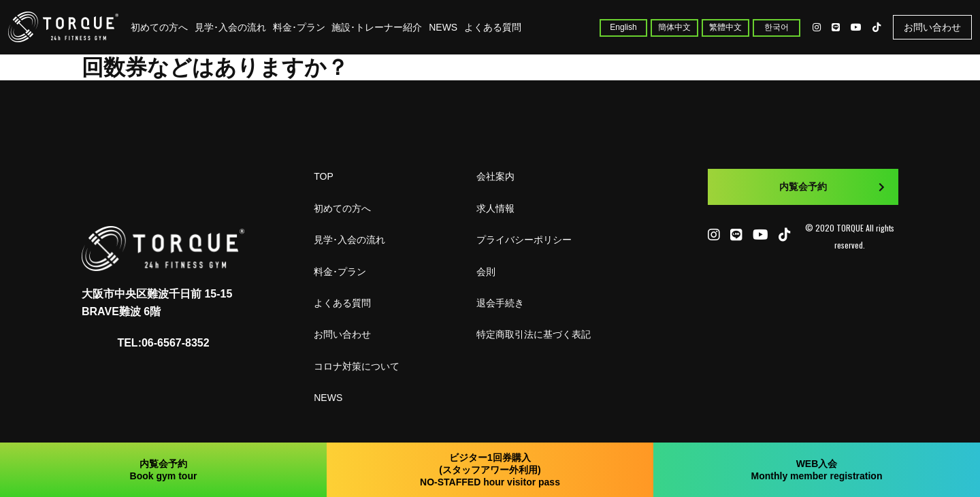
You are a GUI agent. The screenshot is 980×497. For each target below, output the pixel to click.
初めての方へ (159, 27)
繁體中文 (725, 27)
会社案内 (495, 176)
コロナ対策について (357, 366)
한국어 (777, 27)
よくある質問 (493, 27)
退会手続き (500, 303)
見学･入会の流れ (230, 27)
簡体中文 (674, 27)
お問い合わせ (932, 27)
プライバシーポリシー (524, 240)
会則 (486, 272)
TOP (324, 176)
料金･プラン (299, 27)
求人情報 (495, 208)
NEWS (443, 27)
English (623, 27)
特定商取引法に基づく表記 (534, 334)
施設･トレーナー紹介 (377, 27)
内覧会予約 (832, 187)
